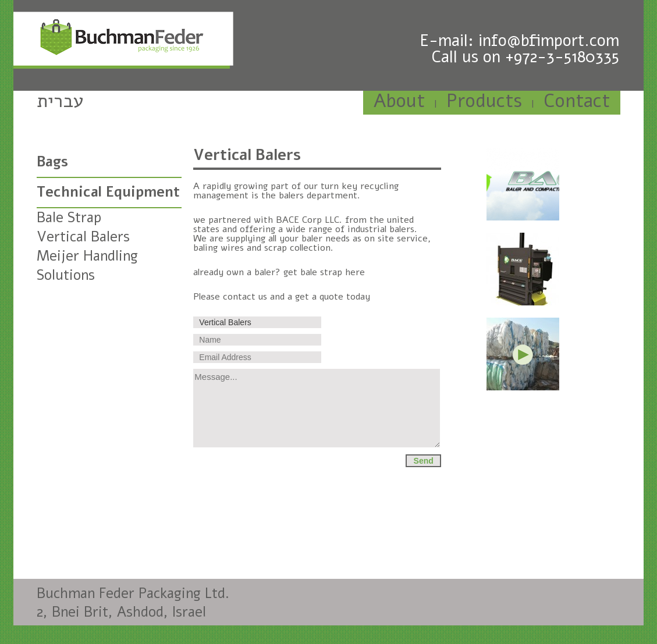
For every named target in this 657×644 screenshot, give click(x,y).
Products (484, 101)
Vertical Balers (83, 237)
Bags (52, 162)
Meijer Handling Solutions (87, 266)
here (355, 272)
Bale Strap (69, 218)
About (399, 101)
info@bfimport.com (549, 41)
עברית (60, 101)
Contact (577, 101)
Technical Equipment (108, 192)
